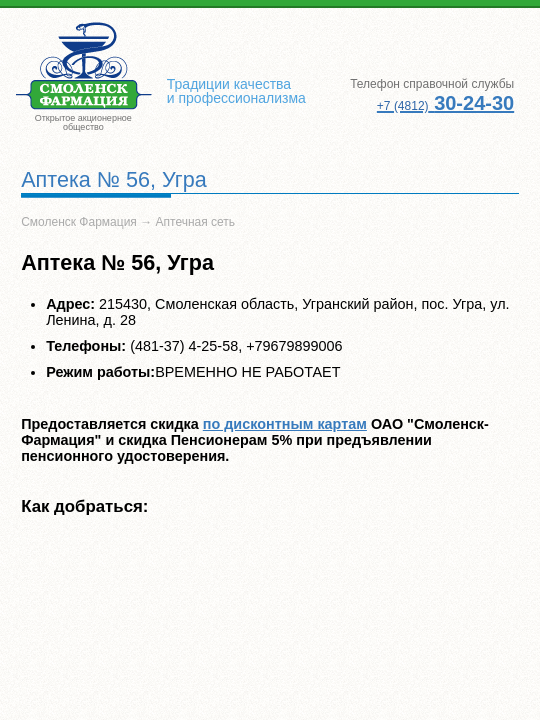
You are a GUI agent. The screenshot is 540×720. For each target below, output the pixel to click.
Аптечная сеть (196, 222)
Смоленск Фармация (79, 222)
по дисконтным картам (285, 424)
